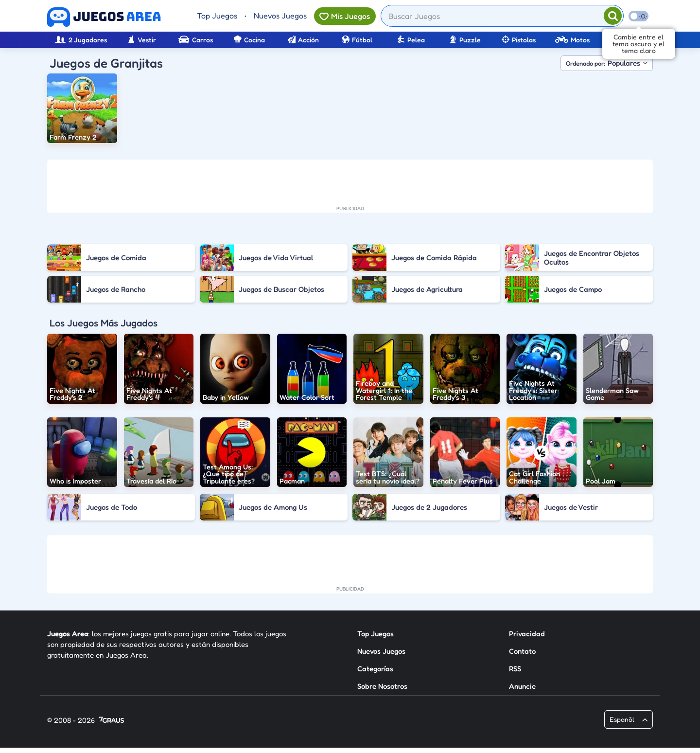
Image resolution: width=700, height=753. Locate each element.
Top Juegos (217, 16)
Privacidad (527, 634)
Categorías (375, 669)
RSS (515, 669)
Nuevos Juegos (280, 16)
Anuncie (522, 686)
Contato (522, 651)
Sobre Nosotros (382, 686)
